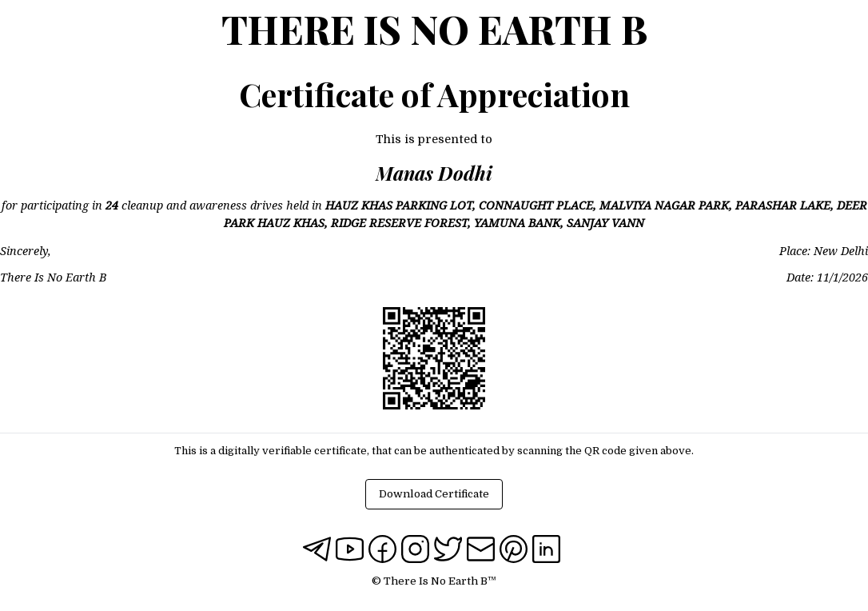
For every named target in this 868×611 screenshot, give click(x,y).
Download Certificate (434, 494)
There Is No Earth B (434, 29)
